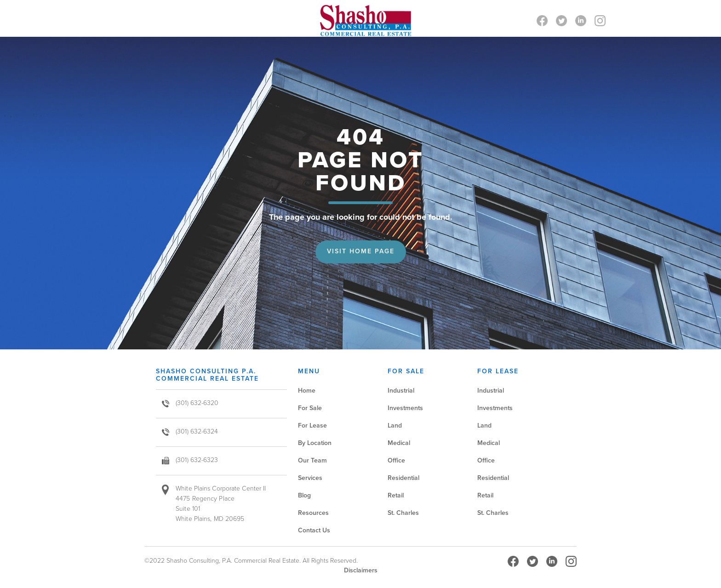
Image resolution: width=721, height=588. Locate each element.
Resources (313, 513)
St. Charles (403, 513)
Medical (399, 443)
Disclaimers (361, 571)
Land (395, 425)
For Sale (310, 408)
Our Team (312, 460)
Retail (396, 495)
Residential (403, 478)
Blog (304, 495)
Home (307, 391)
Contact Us (314, 530)
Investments (405, 408)
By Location (315, 443)
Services (310, 478)
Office (396, 460)
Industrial (401, 391)
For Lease (312, 425)
